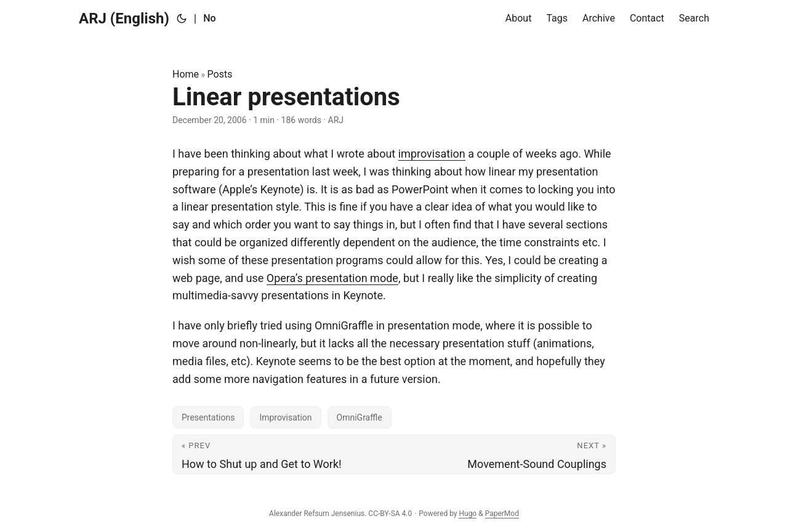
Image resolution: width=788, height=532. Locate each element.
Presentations (208, 417)
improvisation (432, 154)
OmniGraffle (360, 417)
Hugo (468, 514)
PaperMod (502, 514)
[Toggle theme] (182, 18)
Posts (220, 74)
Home (186, 74)
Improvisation (285, 417)
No (209, 18)
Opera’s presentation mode (332, 278)
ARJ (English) (124, 18)
